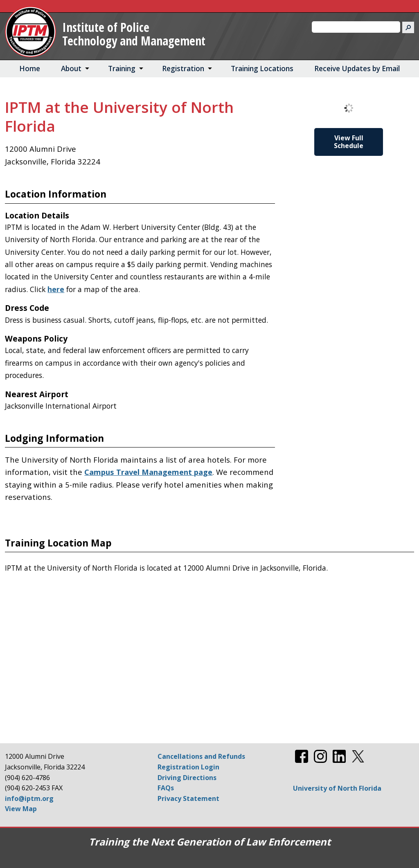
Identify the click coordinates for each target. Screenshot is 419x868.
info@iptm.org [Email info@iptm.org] (29, 798)
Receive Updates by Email (357, 69)
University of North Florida (337, 788)
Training (122, 69)
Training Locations (262, 69)
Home (30, 69)
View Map (21, 809)
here (56, 289)
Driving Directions (187, 778)
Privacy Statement (188, 798)
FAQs (166, 788)
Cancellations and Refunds (201, 756)
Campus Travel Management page (148, 472)
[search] (353, 27)
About (71, 69)
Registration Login (188, 767)
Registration (183, 69)
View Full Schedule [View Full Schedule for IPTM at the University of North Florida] (349, 142)
